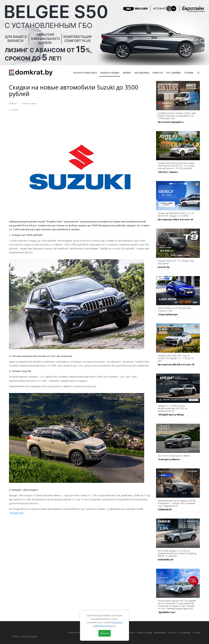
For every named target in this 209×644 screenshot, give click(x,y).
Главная (13, 103)
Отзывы (189, 73)
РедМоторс (17, 513)
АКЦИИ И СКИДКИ (110, 73)
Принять (105, 633)
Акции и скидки (145, 632)
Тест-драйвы (173, 73)
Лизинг (127, 73)
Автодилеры (142, 73)
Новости (158, 73)
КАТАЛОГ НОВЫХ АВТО (85, 73)
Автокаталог (129, 632)
